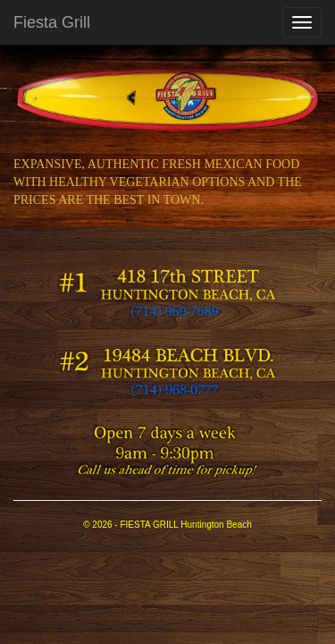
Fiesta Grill (52, 22)
